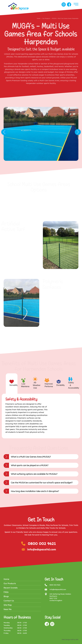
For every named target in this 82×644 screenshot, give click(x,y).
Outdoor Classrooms (13, 525)
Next (78, 132)
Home (39, 18)
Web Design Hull (67, 640)
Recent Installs (11, 588)
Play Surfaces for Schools (57, 525)
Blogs (6, 596)
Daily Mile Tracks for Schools (53, 528)
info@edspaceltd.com (42, 549)
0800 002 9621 (42, 543)
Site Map (8, 605)
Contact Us (9, 601)
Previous (4, 132)
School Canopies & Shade (34, 525)
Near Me (8, 609)
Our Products (46, 18)
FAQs (6, 592)
